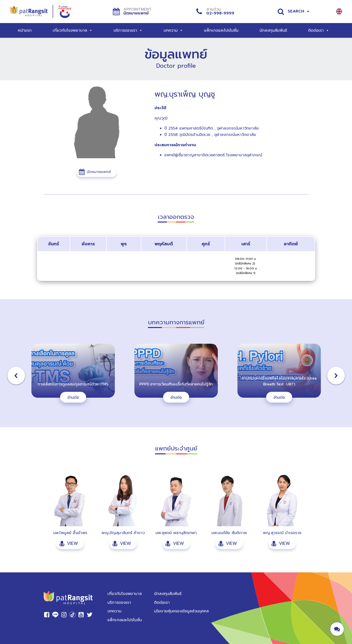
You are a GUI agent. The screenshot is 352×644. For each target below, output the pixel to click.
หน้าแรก (25, 30)
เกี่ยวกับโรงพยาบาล (73, 30)
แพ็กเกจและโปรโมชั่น (221, 30)
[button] (97, 172)
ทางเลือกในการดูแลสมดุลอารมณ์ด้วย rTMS (73, 384)
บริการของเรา (128, 30)
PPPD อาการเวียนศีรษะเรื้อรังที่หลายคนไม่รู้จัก (176, 384)
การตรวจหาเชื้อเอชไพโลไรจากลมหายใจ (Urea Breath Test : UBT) (279, 381)
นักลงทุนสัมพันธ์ (273, 30)
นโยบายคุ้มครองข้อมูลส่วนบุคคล (181, 611)
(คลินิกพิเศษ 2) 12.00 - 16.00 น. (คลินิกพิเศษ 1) (246, 268)
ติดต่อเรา (319, 30)
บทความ (173, 30)
